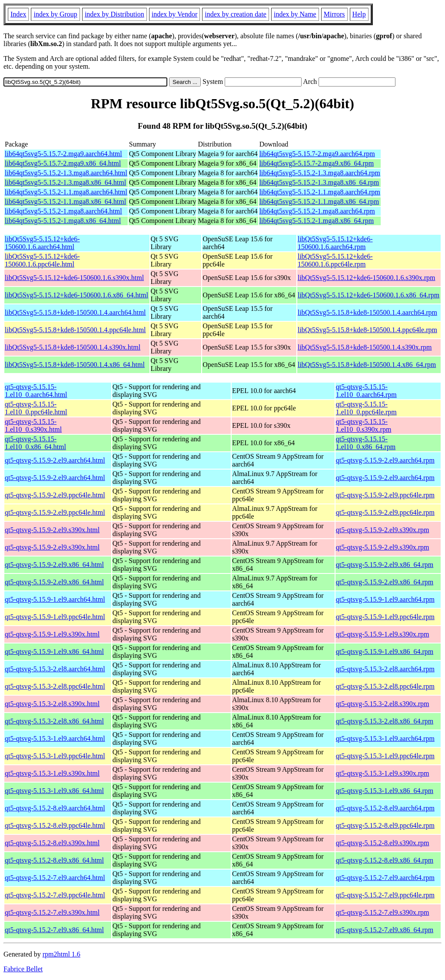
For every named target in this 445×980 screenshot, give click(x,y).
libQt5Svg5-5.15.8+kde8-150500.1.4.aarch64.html (75, 312)
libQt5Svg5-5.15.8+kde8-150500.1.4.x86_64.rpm (367, 365)
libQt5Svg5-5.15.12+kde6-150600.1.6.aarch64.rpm (335, 243)
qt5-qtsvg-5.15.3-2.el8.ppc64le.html (55, 686)
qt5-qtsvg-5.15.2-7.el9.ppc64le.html (55, 895)
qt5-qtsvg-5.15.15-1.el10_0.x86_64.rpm (366, 443)
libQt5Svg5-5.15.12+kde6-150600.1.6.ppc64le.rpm (335, 260)
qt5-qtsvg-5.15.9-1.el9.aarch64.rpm (385, 599)
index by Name (295, 14)
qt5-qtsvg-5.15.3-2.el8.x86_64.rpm (385, 721)
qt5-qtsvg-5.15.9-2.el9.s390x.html (52, 530)
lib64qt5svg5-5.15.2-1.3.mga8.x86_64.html (65, 182)
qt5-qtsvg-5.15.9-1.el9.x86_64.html (54, 652)
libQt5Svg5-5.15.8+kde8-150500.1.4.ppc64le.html (75, 330)
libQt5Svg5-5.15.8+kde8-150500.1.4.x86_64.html (75, 365)
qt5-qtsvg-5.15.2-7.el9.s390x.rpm (383, 912)
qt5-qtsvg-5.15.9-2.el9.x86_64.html (54, 565)
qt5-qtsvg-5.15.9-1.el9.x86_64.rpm (385, 652)
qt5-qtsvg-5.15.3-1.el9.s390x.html (52, 773)
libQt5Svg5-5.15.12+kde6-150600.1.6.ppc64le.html (42, 260)
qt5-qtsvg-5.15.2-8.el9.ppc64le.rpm (385, 825)
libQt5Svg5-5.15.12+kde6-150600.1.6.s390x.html (74, 278)
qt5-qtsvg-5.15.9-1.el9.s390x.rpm (383, 634)
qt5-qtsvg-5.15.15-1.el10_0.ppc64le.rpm (366, 408)
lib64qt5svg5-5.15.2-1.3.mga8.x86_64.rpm (319, 182)
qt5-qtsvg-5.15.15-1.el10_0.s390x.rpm (364, 425)
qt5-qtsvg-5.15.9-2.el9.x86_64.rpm (385, 565)
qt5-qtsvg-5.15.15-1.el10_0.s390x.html (33, 425)
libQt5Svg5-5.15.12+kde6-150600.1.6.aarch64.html (42, 243)
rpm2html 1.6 (61, 954)
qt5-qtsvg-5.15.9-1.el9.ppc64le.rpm (385, 617)
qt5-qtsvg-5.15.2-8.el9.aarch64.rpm (385, 808)
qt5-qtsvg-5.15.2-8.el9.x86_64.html (54, 860)
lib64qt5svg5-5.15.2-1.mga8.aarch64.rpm (317, 211)
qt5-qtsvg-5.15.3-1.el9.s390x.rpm (383, 773)
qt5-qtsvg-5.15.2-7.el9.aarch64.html (55, 878)
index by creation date (236, 14)
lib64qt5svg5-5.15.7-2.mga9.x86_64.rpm (317, 163)
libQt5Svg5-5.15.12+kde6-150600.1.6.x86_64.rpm (369, 295)
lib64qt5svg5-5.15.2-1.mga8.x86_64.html (63, 221)
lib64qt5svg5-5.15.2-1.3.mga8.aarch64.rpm (320, 173)
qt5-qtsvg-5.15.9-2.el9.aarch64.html (55, 460)
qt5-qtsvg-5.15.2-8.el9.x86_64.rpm (385, 860)
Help (359, 14)
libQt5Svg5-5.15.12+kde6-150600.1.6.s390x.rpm (367, 278)
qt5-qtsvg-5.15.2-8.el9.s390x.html (52, 843)
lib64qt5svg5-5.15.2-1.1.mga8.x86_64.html (65, 202)
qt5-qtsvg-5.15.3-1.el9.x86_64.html (54, 791)
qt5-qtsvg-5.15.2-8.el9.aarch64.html (55, 808)
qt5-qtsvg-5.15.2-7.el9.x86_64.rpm (385, 930)
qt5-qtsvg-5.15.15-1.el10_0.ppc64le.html (36, 408)
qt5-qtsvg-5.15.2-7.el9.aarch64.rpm (385, 878)
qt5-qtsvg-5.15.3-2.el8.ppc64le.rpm (385, 686)
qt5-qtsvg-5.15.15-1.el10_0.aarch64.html (36, 391)
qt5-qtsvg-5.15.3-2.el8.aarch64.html (55, 669)
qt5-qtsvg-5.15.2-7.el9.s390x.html (52, 912)
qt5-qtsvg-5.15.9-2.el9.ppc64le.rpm (385, 495)
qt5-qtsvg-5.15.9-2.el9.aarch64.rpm (385, 460)
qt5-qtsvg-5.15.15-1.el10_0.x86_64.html (35, 443)
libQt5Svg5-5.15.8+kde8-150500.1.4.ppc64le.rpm (367, 330)
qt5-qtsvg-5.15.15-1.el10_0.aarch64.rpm (366, 391)
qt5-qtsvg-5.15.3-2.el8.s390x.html (52, 704)
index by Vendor (174, 14)
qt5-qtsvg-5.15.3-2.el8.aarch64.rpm (385, 669)
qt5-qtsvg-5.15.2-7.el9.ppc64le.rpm (385, 895)
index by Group (55, 14)
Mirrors (334, 14)
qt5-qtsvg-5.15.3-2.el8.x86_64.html (54, 721)
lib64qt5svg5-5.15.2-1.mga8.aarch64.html (63, 211)
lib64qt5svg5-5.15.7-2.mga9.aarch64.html (63, 154)
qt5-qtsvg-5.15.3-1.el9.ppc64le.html (55, 756)
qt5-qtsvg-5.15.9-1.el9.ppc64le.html (55, 617)
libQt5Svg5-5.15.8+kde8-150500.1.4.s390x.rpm (365, 347)
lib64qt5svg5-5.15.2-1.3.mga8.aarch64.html (66, 173)
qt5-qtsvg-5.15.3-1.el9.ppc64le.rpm (385, 756)
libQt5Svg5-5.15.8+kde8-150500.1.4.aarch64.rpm (367, 312)
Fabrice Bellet (23, 969)
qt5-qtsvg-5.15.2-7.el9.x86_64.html (54, 930)
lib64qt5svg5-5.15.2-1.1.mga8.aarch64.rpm (320, 192)
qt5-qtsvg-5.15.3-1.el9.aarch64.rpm (385, 738)
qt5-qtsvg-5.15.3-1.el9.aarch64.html (55, 738)
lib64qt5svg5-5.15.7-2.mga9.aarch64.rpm (317, 154)
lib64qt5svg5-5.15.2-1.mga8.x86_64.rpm (317, 221)
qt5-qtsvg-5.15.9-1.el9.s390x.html (52, 634)
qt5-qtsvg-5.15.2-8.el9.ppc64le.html (55, 825)
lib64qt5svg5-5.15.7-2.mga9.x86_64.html (63, 163)
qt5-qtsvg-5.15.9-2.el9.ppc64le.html (55, 495)
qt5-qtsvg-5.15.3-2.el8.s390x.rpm (383, 704)
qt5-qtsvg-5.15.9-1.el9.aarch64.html (55, 599)
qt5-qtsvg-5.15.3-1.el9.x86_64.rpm (385, 791)
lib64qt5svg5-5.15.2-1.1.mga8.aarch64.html (66, 192)
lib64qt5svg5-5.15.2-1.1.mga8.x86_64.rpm (319, 202)
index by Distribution (115, 14)
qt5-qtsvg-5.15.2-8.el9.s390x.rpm (383, 843)
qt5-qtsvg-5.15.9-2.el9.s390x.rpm (383, 530)
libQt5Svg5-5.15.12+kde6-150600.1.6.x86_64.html (76, 295)
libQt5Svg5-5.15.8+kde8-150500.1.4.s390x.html (73, 347)
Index (18, 14)
